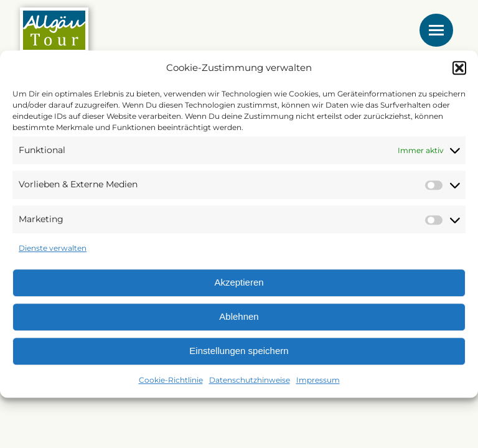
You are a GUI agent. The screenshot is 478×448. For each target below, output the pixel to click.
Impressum (318, 380)
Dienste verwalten (53, 249)
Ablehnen (239, 317)
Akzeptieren (239, 283)
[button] (459, 68)
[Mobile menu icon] (436, 30)
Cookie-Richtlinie (171, 380)
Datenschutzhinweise (250, 380)
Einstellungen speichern (239, 351)
